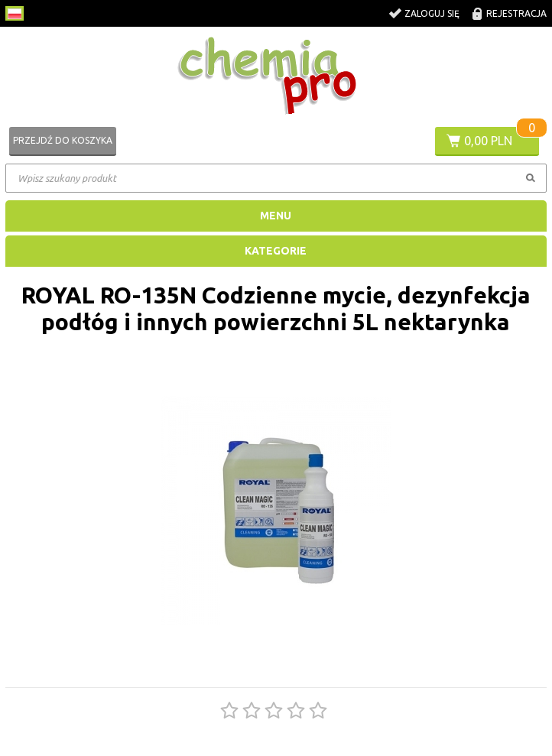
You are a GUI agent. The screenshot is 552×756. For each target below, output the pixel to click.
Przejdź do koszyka (63, 140)
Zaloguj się (432, 13)
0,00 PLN (488, 141)
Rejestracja (516, 13)
